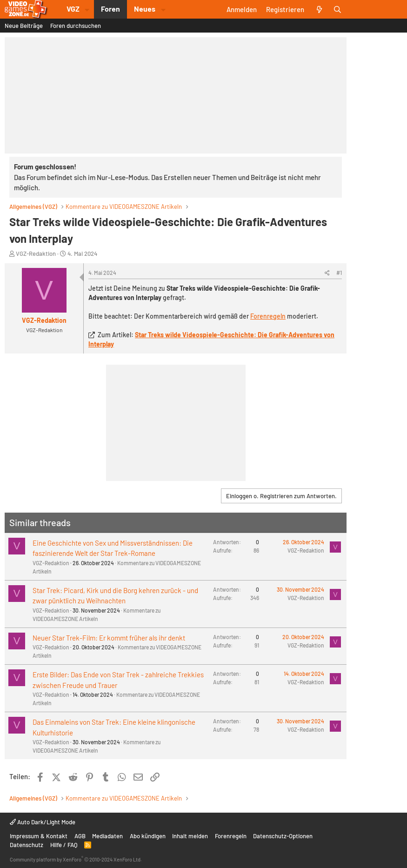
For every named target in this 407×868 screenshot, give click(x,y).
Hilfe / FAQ (64, 845)
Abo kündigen (148, 836)
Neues (145, 9)
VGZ (73, 9)
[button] (87, 9)
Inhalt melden (190, 836)
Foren (110, 9)
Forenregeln (268, 316)
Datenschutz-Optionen (283, 836)
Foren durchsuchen (76, 26)
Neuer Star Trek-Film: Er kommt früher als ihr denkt (109, 638)
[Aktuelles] (319, 9)
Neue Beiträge (24, 26)
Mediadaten (107, 836)
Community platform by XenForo (76, 859)
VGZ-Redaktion (36, 254)
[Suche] (337, 9)
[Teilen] (327, 273)
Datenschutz (27, 845)
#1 (339, 273)
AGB (80, 836)
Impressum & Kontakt (39, 836)
